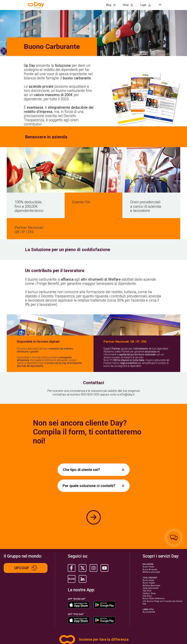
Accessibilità (149, 583)
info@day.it (127, 365)
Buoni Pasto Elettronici (154, 569)
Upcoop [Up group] (26, 539)
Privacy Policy (9, 628)
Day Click (147, 561)
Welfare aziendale (151, 543)
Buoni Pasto (148, 538)
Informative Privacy (41, 628)
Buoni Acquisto (150, 540)
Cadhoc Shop (149, 564)
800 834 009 (90, 365)
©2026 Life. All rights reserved (16, 637)
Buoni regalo (149, 554)
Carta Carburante (151, 559)
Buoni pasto (148, 551)
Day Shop (147, 567)
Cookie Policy (24, 628)
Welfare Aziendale (151, 556)
